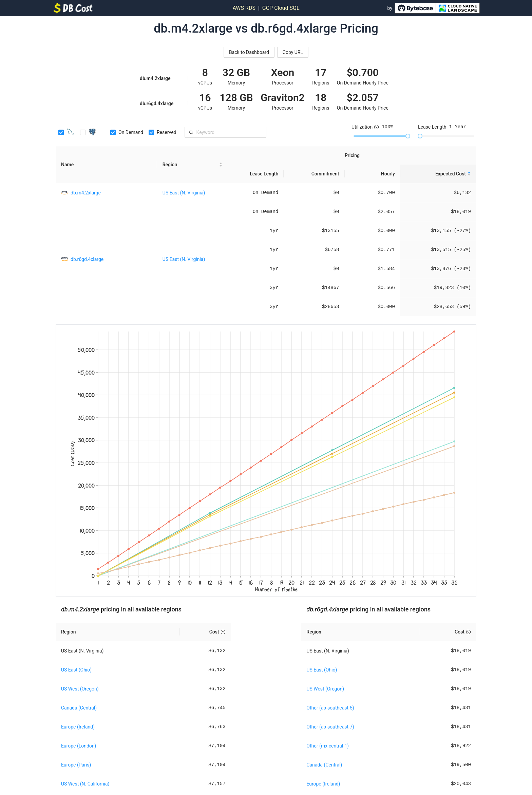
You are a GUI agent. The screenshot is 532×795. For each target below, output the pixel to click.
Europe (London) (79, 746)
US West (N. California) (85, 784)
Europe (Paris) (76, 765)
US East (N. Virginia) (184, 193)
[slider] (408, 136)
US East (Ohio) (76, 670)
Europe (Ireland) (78, 727)
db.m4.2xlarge (86, 193)
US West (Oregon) (80, 689)
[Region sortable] (193, 165)
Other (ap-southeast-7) (330, 727)
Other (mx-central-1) (328, 746)
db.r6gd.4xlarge (87, 259)
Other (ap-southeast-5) (330, 708)
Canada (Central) (79, 708)
